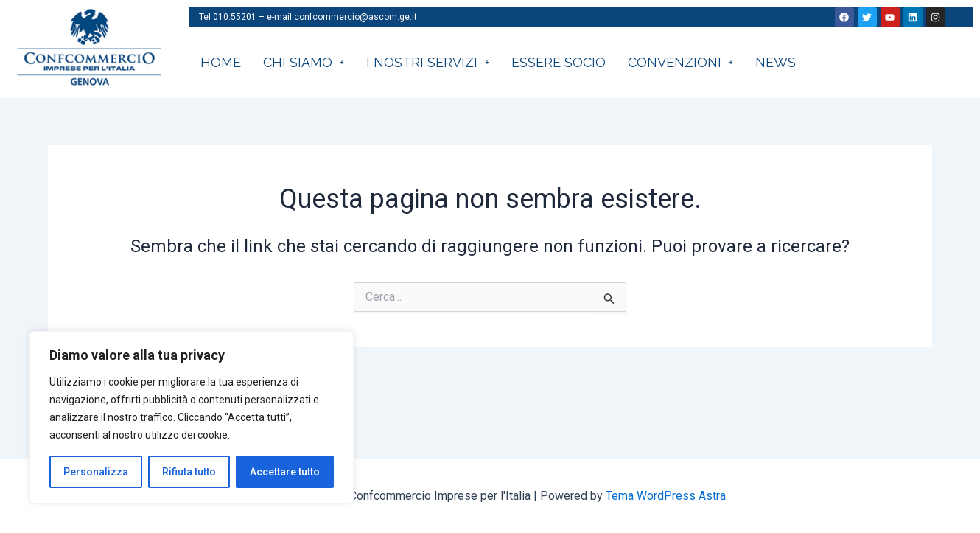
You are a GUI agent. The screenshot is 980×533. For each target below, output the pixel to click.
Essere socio (559, 62)
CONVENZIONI (680, 62)
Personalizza (96, 472)
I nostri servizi (428, 62)
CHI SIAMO (304, 62)
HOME (221, 62)
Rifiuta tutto (189, 472)
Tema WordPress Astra (666, 496)
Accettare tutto (285, 472)
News (776, 62)
